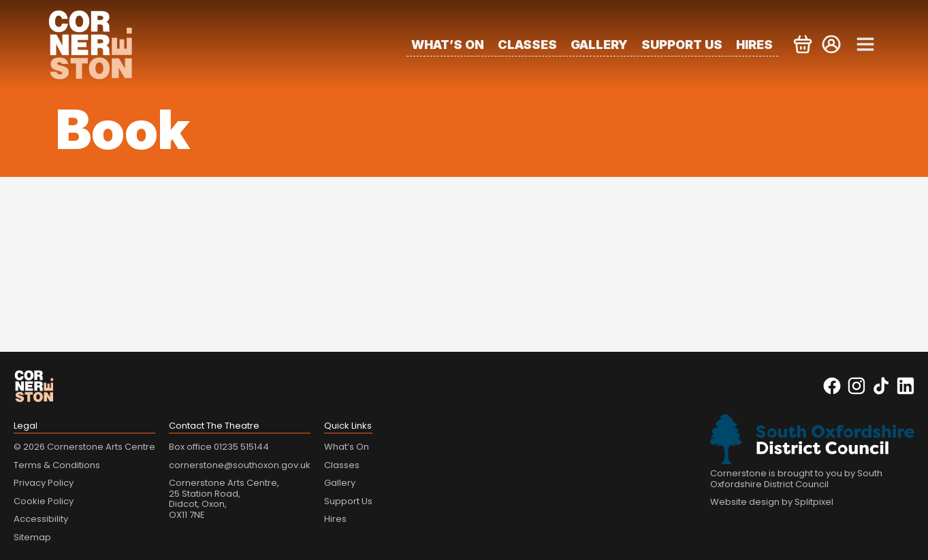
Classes (527, 45)
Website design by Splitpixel (772, 502)
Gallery (599, 45)
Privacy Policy (44, 483)
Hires (754, 45)
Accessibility (41, 519)
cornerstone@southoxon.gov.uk (240, 465)
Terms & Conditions (57, 465)
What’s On (448, 45)
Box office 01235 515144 (219, 447)
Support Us (682, 45)
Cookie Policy (44, 501)
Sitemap (32, 537)
